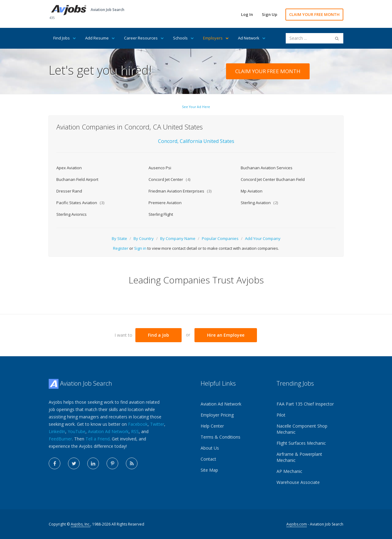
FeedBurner (60, 439)
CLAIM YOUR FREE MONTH (314, 14)
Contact (208, 459)
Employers (216, 38)
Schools (183, 38)
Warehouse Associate (298, 482)
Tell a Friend (98, 439)
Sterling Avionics (72, 214)
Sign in (140, 248)
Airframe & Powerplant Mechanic (299, 457)
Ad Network (252, 38)
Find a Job (158, 335)
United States (219, 141)
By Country (144, 238)
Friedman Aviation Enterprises (180, 191)
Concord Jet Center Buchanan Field (273, 179)
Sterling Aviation (259, 203)
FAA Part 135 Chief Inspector (305, 404)
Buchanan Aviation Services (267, 168)
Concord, (168, 141)
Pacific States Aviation (80, 203)
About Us (210, 448)
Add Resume (100, 38)
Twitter (157, 424)
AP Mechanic (289, 471)
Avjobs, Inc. (81, 524)
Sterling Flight (161, 214)
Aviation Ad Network (108, 431)
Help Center (212, 426)
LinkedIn (57, 431)
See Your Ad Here (196, 107)
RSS (135, 431)
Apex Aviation (69, 168)
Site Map (209, 470)
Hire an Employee (226, 335)
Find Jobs (65, 38)
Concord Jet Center (170, 179)
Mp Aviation (252, 191)
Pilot (281, 415)
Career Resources (144, 38)
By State (119, 238)
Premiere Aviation (165, 203)
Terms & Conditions (221, 437)
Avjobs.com (297, 524)
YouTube (77, 431)
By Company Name (178, 238)
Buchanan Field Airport (77, 179)
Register (121, 248)
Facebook (138, 424)
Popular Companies (220, 238)
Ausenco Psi (160, 168)
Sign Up (269, 14)
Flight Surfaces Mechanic (301, 443)
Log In (247, 14)
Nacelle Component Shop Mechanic (302, 429)
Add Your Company (263, 238)
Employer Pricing (217, 415)
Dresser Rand (69, 191)
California (192, 141)
